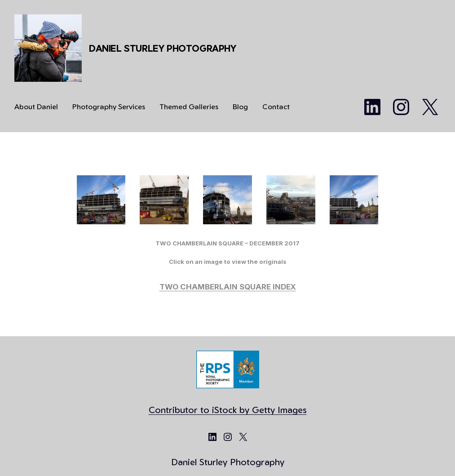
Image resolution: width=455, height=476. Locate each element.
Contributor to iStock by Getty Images (228, 410)
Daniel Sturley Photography (163, 48)
